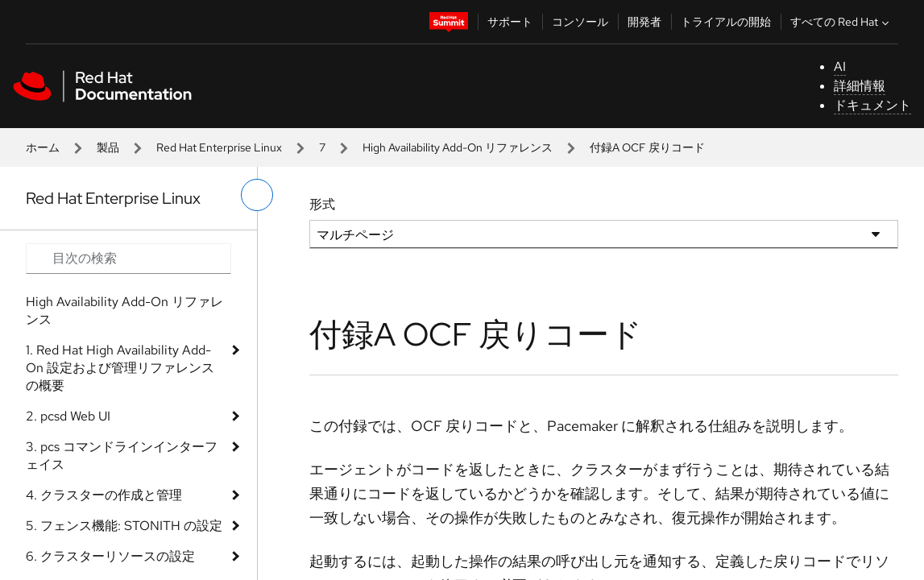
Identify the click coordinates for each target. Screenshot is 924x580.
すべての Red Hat (841, 22)
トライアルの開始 (726, 22)
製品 (108, 147)
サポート (510, 22)
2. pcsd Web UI (68, 416)
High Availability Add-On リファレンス (458, 147)
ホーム (43, 147)
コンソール (580, 22)
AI (840, 66)
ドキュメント (872, 105)
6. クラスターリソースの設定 (110, 556)
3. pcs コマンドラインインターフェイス (122, 456)
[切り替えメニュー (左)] (257, 195)
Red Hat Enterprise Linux (219, 147)
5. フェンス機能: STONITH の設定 (124, 526)
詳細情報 (860, 86)
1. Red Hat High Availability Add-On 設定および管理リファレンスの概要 (120, 368)
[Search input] (128, 259)
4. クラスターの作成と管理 (104, 495)
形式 (322, 204)
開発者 (644, 22)
